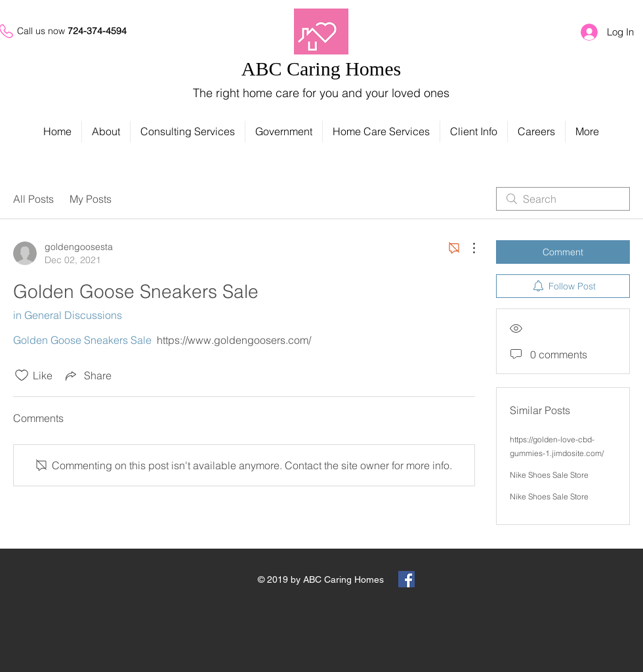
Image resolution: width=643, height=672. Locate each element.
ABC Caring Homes (321, 69)
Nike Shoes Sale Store (549, 475)
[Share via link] (87, 375)
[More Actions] (467, 248)
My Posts (91, 199)
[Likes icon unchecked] (22, 375)
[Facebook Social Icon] (406, 579)
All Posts (33, 199)
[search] (563, 199)
